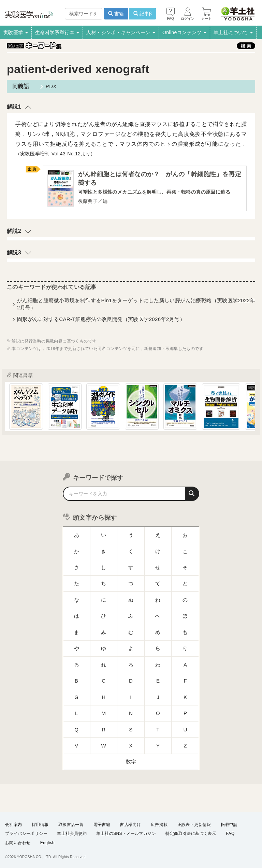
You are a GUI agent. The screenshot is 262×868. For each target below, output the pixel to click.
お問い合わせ (18, 843)
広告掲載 (159, 825)
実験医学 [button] (16, 32)
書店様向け (130, 825)
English (47, 843)
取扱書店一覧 (71, 825)
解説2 (14, 232)
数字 (131, 699)
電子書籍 (102, 825)
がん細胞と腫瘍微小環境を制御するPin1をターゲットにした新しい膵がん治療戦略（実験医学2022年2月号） (136, 305)
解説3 (14, 254)
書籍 (116, 14)
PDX (48, 86)
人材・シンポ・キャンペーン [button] (121, 32)
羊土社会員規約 (72, 834)
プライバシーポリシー (26, 834)
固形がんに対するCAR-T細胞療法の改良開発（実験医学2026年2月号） (101, 320)
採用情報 (40, 825)
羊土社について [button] (233, 32)
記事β (143, 14)
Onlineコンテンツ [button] (184, 32)
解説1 (14, 107)
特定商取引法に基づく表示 (191, 834)
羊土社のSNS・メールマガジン (126, 834)
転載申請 (229, 825)
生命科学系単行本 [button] (57, 32)
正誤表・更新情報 (194, 825)
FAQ (230, 834)
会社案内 (14, 825)
